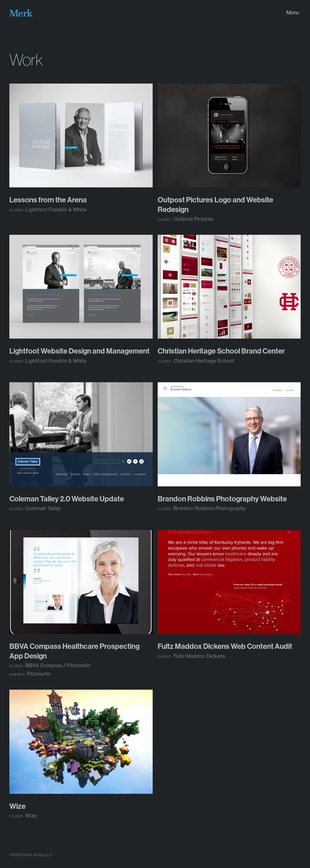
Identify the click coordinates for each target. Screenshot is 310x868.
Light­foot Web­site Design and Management (79, 351)
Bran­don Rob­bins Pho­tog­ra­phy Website (222, 499)
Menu (293, 12)
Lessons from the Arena (48, 200)
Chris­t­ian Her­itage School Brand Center (221, 351)
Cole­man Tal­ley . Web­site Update (67, 499)
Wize (17, 806)
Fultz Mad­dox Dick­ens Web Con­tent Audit (225, 646)
